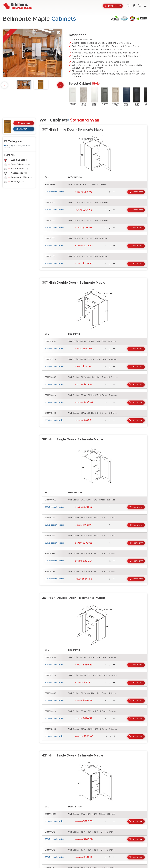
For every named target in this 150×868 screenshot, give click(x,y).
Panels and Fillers (22, 177)
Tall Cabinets (19, 169)
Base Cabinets (20, 164)
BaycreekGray (105, 96)
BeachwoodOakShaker (115, 97)
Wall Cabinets (20, 160)
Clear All (9, 155)
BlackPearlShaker (137, 97)
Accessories (19, 173)
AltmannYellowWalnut (83, 97)
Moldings (18, 182)
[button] (145, 6)
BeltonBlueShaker (126, 97)
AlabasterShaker (73, 96)
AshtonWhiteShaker (94, 97)
